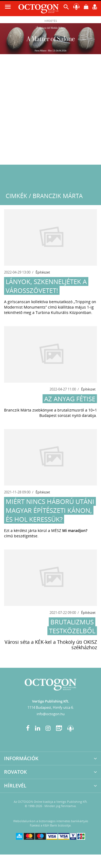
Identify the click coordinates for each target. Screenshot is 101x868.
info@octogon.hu (51, 714)
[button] (66, 8)
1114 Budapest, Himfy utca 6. (51, 707)
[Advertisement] (50, 111)
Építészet (43, 272)
